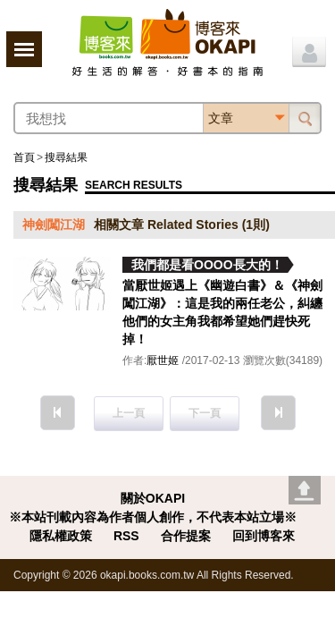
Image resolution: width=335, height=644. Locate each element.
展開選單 (24, 49)
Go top (305, 490)
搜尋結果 (66, 157)
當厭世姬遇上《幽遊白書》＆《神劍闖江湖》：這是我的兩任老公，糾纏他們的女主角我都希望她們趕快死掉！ (222, 312)
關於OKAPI (153, 498)
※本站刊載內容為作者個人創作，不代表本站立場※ (153, 517)
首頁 (24, 157)
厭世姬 (163, 360)
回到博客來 (264, 536)
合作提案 (186, 536)
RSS (126, 536)
